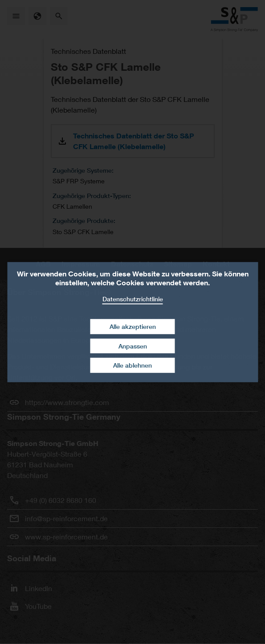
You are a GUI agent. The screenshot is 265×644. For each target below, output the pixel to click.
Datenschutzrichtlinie (133, 298)
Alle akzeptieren (133, 326)
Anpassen (133, 346)
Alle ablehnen (132, 365)
